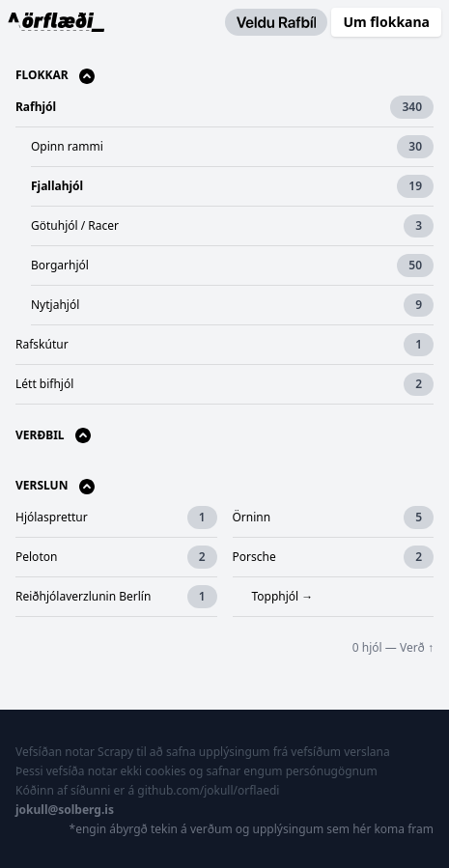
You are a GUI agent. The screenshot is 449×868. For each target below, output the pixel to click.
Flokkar (55, 76)
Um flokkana (386, 22)
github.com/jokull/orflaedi (208, 790)
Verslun (55, 486)
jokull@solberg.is (65, 810)
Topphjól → (283, 596)
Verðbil (53, 436)
